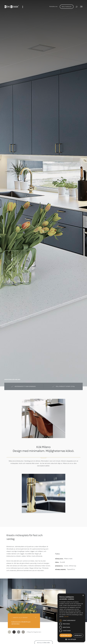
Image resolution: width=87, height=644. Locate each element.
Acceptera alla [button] (66, 635)
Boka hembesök (67, 7)
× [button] (83, 596)
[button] (71, 639)
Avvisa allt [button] (78, 635)
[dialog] (71, 618)
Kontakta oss (53, 6)
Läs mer (66, 617)
